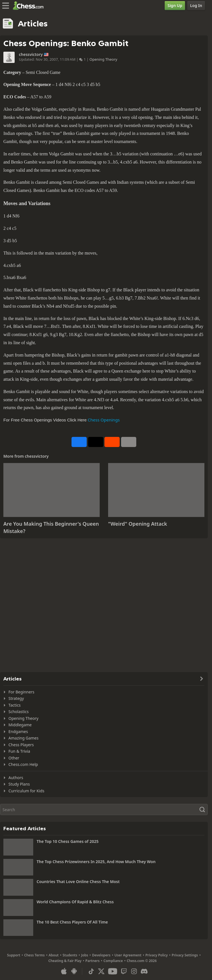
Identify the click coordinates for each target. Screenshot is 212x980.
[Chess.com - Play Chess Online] (30, 6)
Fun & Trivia (19, 751)
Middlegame (20, 725)
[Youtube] (113, 971)
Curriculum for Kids (26, 791)
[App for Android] (74, 971)
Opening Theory (103, 59)
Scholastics (19, 712)
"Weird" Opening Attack (138, 524)
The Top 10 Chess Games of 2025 (68, 841)
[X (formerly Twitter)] (101, 971)
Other (14, 758)
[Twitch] (124, 971)
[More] (129, 442)
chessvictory (31, 55)
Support (14, 955)
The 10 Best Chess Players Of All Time (72, 922)
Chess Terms (34, 955)
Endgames (18, 731)
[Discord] (144, 971)
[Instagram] (134, 971)
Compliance (113, 961)
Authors (16, 778)
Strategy (16, 698)
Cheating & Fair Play (65, 961)
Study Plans (19, 784)
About (54, 955)
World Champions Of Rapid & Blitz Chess (75, 902)
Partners (92, 961)
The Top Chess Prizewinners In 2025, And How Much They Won (96, 862)
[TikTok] (91, 971)
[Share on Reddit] (112, 442)
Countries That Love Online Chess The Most (78, 882)
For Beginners (21, 692)
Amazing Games (24, 738)
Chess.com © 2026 (142, 961)
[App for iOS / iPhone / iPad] (64, 971)
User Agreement (128, 955)
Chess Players (21, 745)
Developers (101, 955)
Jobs (85, 955)
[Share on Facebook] (79, 442)
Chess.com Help (23, 764)
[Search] (104, 809)
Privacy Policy (156, 955)
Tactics (14, 705)
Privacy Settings (185, 955)
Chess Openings (104, 420)
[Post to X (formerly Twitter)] (96, 442)
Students (70, 955)
